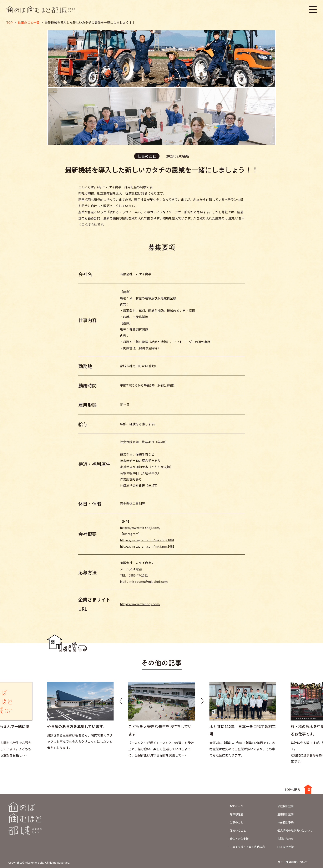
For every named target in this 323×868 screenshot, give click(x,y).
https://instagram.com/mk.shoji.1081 (147, 540)
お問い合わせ (286, 839)
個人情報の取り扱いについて (295, 830)
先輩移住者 (236, 814)
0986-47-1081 (138, 575)
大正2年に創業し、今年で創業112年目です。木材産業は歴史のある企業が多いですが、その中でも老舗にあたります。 (242, 749)
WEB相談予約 (286, 822)
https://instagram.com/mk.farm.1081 (147, 546)
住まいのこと (238, 830)
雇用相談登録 (286, 814)
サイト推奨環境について (292, 862)
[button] (202, 701)
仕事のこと (236, 822)
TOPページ (236, 806)
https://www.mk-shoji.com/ (140, 528)
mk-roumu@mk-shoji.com (148, 581)
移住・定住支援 (239, 839)
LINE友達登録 (286, 847)
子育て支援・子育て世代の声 (247, 847)
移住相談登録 (286, 806)
